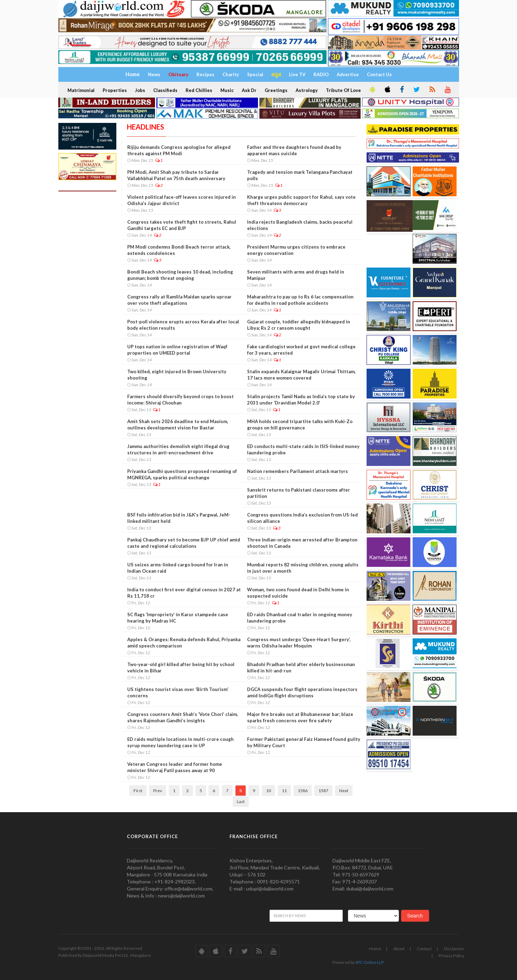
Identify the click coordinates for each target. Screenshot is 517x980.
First (138, 791)
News (154, 74)
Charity (231, 74)
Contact (424, 949)
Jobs (140, 90)
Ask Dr (249, 90)
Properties (115, 90)
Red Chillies (199, 90)
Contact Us (379, 74)
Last (241, 801)
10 (269, 791)
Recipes (205, 74)
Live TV (297, 74)
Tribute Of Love (343, 90)
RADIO (321, 74)
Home (375, 949)
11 (284, 791)
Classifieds (165, 90)
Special (255, 74)
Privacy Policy (451, 956)
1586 (303, 791)
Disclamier (454, 949)
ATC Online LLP (370, 962)
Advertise (348, 74)
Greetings (276, 90)
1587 (323, 791)
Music (227, 90)
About (399, 949)
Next (344, 791)
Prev (158, 791)
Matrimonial (81, 90)
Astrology (307, 90)
